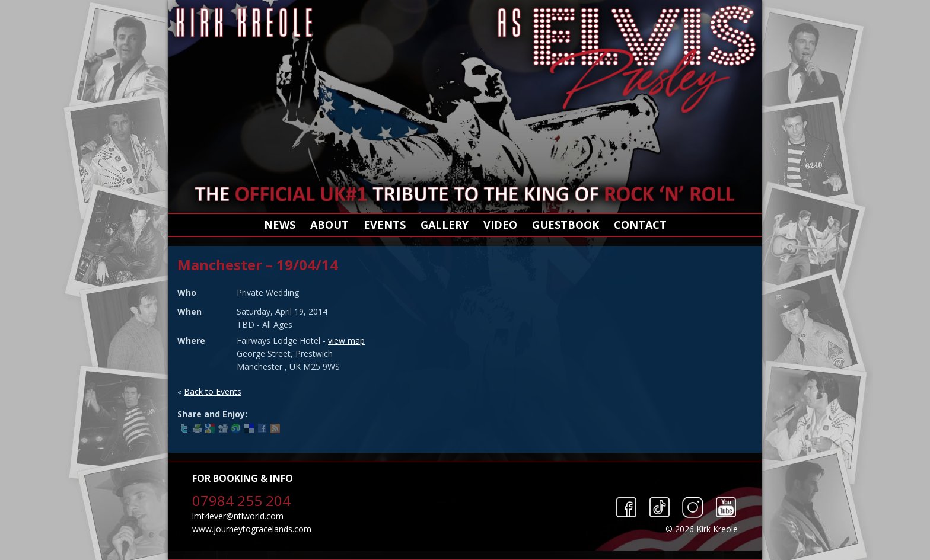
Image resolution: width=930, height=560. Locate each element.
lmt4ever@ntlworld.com (238, 516)
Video (500, 225)
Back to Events (213, 391)
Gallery (445, 225)
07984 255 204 (241, 500)
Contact (640, 225)
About (329, 225)
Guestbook (566, 225)
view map (346, 340)
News (280, 225)
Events (385, 225)
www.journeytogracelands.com (252, 529)
